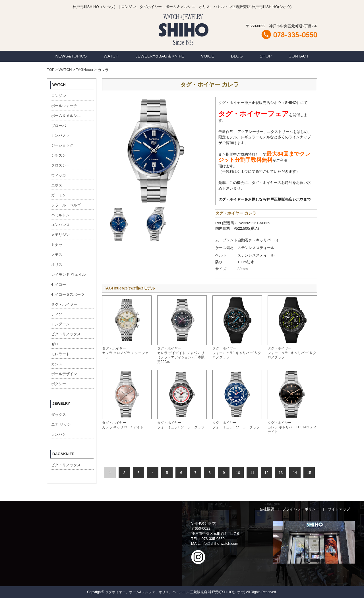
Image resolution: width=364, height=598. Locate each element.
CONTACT (298, 56)
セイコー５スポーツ (68, 294)
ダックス (59, 415)
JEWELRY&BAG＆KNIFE (160, 56)
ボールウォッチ (64, 106)
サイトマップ (339, 509)
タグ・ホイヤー (64, 304)
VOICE (208, 56)
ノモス (57, 255)
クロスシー (60, 165)
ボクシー (59, 384)
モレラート (60, 354)
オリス (57, 265)
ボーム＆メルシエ (66, 116)
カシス (57, 364)
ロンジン (59, 96)
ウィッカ (59, 175)
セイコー (59, 284)
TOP (51, 70)
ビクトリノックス (66, 334)
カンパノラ (60, 135)
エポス (57, 185)
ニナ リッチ (61, 424)
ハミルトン (60, 215)
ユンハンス (60, 225)
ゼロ (55, 344)
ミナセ (57, 245)
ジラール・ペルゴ (66, 205)
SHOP (266, 56)
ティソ (57, 314)
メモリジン (60, 235)
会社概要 (267, 509)
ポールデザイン (64, 374)
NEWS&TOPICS (71, 56)
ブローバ (59, 126)
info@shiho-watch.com (220, 543)
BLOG (237, 56)
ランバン (59, 434)
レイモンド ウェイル (68, 275)
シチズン (59, 155)
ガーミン (59, 195)
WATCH (111, 56)
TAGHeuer (85, 70)
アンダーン (60, 324)
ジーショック (62, 145)
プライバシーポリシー (301, 509)
